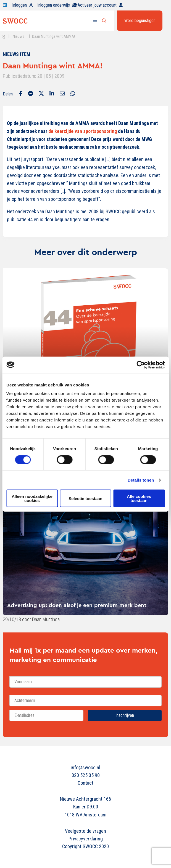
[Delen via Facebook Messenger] (31, 94)
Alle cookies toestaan (139, 498)
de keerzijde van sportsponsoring (83, 131)
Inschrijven (125, 715)
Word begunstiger (140, 21)
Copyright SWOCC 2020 (85, 846)
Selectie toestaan (85, 498)
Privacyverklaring (86, 839)
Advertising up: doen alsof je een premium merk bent (77, 605)
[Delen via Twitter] (41, 94)
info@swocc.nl (85, 767)
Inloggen (23, 5)
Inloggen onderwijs (57, 5)
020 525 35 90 (86, 775)
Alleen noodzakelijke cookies (32, 498)
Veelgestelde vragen (85, 831)
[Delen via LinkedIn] (52, 94)
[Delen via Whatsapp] (73, 94)
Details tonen (141, 480)
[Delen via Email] (62, 94)
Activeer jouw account (100, 5)
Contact (85, 783)
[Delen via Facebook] (21, 94)
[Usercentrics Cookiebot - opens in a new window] (140, 365)
